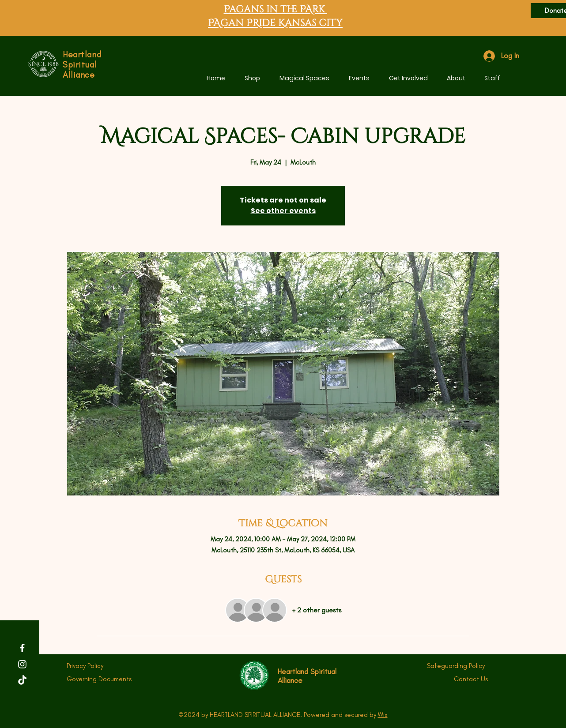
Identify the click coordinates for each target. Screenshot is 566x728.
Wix (383, 715)
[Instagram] (22, 664)
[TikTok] (22, 681)
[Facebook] (22, 648)
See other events (283, 211)
